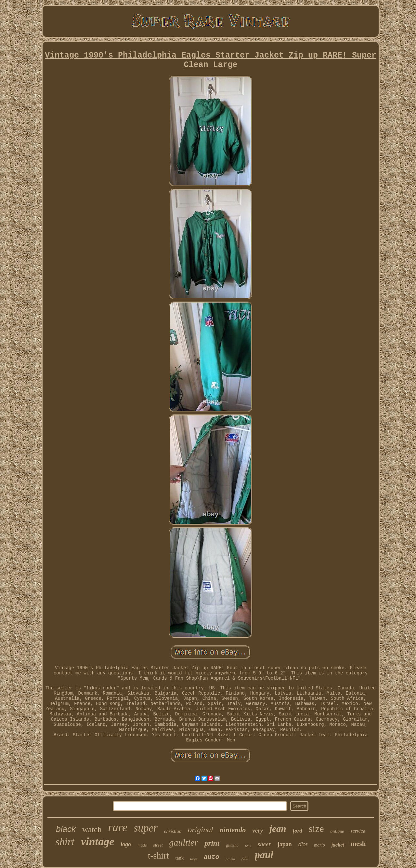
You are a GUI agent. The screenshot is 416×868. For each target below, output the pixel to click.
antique (337, 831)
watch (92, 829)
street (158, 845)
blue (248, 846)
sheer (264, 844)
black (66, 829)
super (146, 828)
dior (303, 844)
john (245, 858)
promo (230, 859)
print (212, 843)
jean (278, 829)
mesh (358, 844)
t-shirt (158, 856)
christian (173, 831)
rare (118, 827)
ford (298, 831)
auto (211, 857)
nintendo (233, 830)
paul (264, 855)
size (316, 828)
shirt (65, 842)
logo (126, 844)
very (258, 830)
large (194, 859)
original (200, 830)
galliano (232, 845)
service (358, 831)
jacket (338, 845)
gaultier (183, 842)
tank (180, 858)
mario (319, 845)
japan (285, 844)
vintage (97, 841)
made (142, 845)
